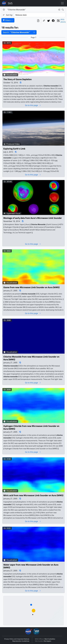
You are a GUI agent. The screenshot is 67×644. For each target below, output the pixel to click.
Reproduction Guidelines (21, 641)
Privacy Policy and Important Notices (17, 639)
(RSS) (62, 19)
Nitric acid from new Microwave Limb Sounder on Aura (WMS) (33, 495)
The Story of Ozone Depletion (17, 79)
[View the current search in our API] (38, 21)
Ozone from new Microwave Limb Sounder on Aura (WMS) (31, 287)
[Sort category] (40, 15)
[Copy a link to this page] (44, 21)
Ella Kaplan (47, 641)
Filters (8, 20)
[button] (34, 32)
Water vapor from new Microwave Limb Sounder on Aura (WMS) (31, 566)
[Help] (4, 10)
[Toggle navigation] (62, 3)
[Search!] (63, 10)
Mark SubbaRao (50, 639)
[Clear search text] (59, 10)
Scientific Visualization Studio (10, 3)
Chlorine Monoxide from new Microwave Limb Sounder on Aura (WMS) (31, 358)
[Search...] (31, 10)
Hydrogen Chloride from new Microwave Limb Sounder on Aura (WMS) (31, 427)
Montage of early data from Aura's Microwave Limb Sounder (33, 218)
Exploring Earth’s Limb (14, 149)
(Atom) (63, 22)
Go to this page (33, 105)
